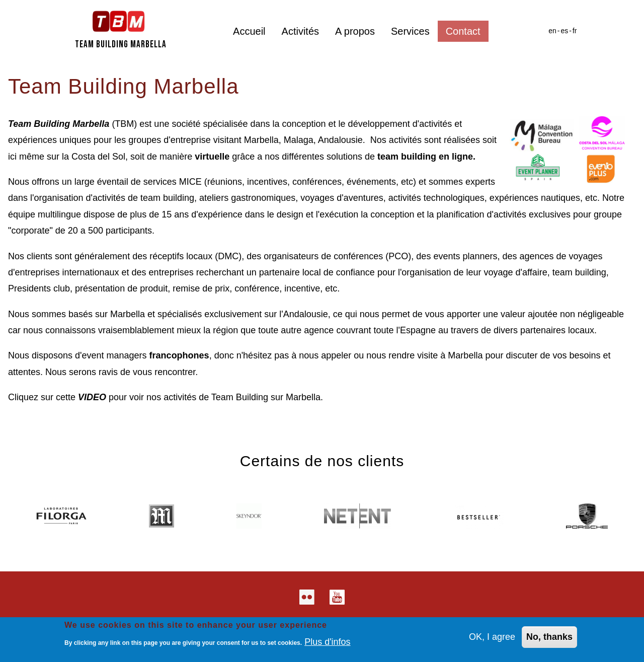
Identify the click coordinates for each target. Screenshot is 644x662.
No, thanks (549, 638)
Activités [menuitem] (300, 31)
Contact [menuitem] (463, 31)
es (564, 31)
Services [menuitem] (410, 31)
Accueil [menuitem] (249, 31)
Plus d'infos (328, 642)
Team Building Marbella (121, 45)
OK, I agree (492, 638)
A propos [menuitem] (355, 31)
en (552, 31)
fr (575, 31)
